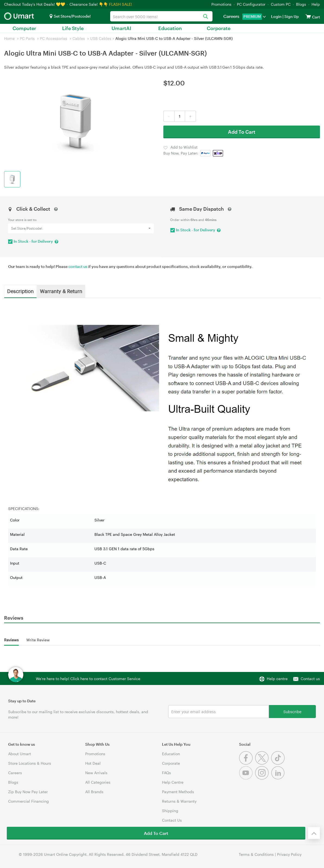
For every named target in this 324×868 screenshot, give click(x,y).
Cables (79, 38)
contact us (78, 266)
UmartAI (121, 28)
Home (9, 38)
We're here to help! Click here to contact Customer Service (88, 679)
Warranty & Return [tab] (61, 291)
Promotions (221, 4)
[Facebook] (247, 763)
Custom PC (281, 4)
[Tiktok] (279, 763)
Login (276, 16)
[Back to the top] (314, 833)
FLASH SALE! (120, 4)
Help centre (277, 679)
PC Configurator (251, 4)
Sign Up (291, 16)
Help (316, 4)
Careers (231, 16)
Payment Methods (178, 792)
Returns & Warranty (179, 801)
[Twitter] (263, 763)
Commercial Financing (28, 801)
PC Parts (27, 38)
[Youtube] (247, 778)
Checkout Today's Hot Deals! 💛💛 (35, 4)
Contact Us (172, 820)
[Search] (206, 17)
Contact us (310, 679)
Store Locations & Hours (30, 763)
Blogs (301, 4)
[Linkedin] (279, 778)
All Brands (94, 792)
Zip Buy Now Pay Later (28, 792)
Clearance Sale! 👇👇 (89, 4)
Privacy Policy (289, 854)
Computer (24, 28)
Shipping (170, 811)
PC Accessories (54, 38)
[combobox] (161, 16)
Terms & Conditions (256, 854)
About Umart (20, 754)
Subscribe (292, 711)
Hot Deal (93, 763)
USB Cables (101, 38)
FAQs (166, 773)
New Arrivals (96, 773)
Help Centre (173, 782)
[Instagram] (263, 778)
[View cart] (308, 16)
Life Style (73, 28)
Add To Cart (242, 132)
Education (170, 28)
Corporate (219, 28)
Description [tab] (20, 291)
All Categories (98, 782)
